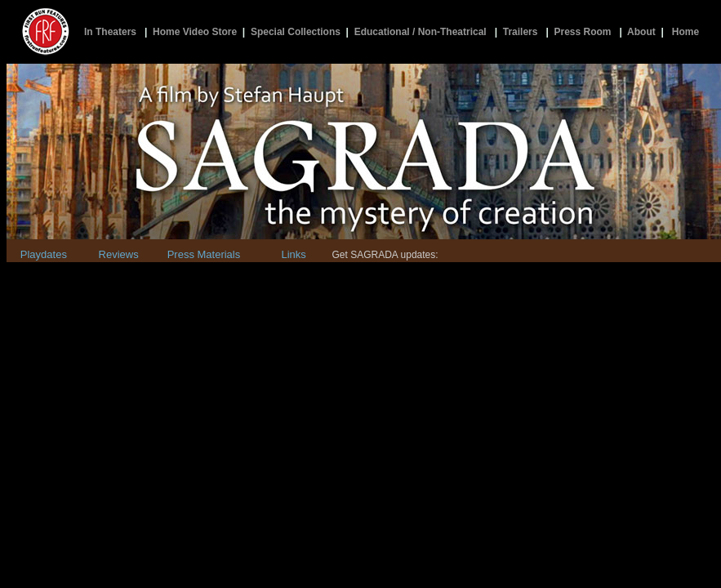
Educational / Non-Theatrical (421, 32)
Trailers (521, 32)
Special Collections (296, 32)
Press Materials (204, 254)
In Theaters (110, 32)
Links (293, 254)
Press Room (582, 32)
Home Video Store (195, 32)
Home (685, 32)
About (641, 32)
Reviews (119, 254)
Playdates (44, 254)
